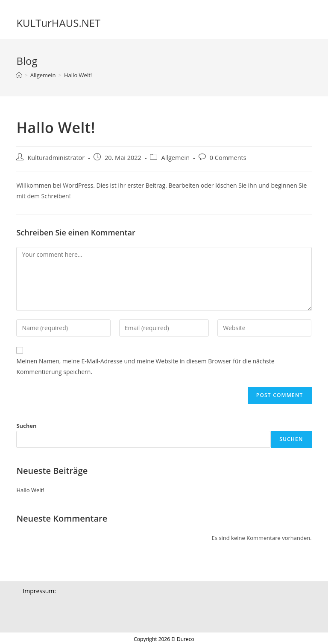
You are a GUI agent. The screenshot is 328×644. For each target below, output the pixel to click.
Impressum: (39, 591)
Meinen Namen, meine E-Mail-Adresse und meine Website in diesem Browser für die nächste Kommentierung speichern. (145, 366)
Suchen (26, 426)
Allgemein (175, 158)
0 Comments (228, 158)
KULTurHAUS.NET (58, 23)
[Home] (19, 75)
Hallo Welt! (78, 75)
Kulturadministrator (56, 158)
